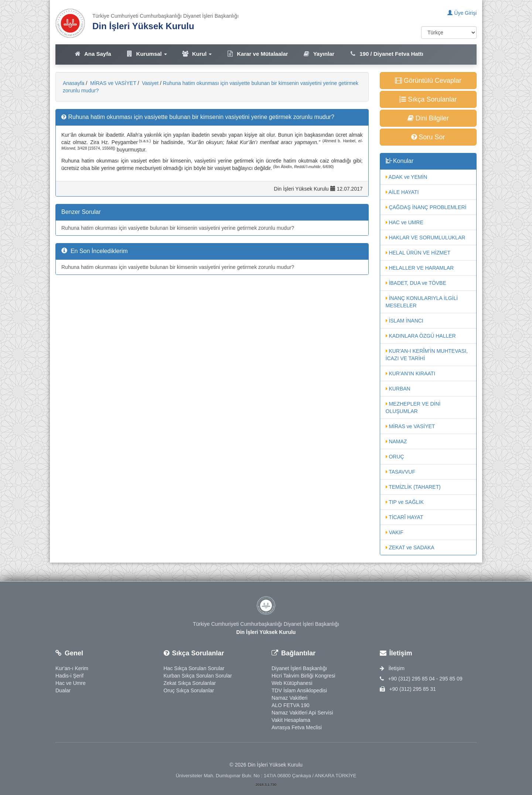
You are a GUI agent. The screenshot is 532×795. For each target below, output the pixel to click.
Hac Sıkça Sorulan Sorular (194, 668)
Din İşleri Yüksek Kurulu (143, 26)
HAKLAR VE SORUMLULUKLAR (426, 238)
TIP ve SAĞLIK (405, 502)
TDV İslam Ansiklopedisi (299, 690)
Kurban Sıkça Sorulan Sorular (198, 676)
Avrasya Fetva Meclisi (297, 727)
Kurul (197, 54)
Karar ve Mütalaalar (257, 54)
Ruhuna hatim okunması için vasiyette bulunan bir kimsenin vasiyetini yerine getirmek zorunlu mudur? (178, 228)
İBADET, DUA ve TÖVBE (416, 283)
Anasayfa (74, 83)
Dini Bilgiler (428, 118)
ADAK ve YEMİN (407, 177)
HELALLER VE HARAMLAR (420, 268)
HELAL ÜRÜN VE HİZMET (418, 253)
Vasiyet (149, 83)
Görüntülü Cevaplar (428, 81)
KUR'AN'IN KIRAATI (411, 373)
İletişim (392, 668)
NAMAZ (396, 441)
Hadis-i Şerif (69, 676)
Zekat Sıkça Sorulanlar (190, 683)
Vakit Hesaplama (291, 720)
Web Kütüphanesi (292, 683)
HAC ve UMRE (405, 222)
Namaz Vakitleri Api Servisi (302, 713)
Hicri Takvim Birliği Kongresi (303, 676)
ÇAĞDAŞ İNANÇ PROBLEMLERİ (426, 207)
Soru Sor (428, 137)
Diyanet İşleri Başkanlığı (299, 668)
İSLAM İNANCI (405, 321)
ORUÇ (395, 457)
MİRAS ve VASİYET (112, 83)
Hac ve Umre (71, 683)
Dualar (63, 690)
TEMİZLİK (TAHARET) (413, 487)
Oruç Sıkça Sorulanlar (189, 690)
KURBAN (398, 389)
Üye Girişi (462, 13)
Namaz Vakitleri (289, 698)
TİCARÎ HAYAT (405, 517)
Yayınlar (319, 54)
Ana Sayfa (93, 54)
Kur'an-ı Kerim (72, 668)
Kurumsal (146, 54)
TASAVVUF (400, 472)
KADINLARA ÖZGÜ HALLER (421, 336)
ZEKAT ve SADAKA (410, 547)
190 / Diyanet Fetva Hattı (386, 54)
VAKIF (395, 532)
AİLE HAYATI (402, 192)
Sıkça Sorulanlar (428, 99)
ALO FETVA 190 (290, 705)
